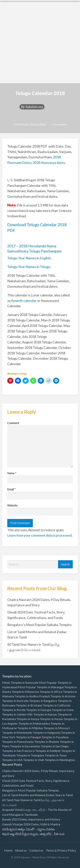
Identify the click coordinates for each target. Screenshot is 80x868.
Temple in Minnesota (25, 692)
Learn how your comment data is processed (39, 535)
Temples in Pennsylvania (18, 742)
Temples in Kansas (45, 714)
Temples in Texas (56, 755)
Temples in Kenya (28, 719)
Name (12, 473)
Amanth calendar (24, 301)
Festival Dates (38, 124)
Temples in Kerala (51, 719)
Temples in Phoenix (47, 742)
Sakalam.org (34, 107)
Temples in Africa (51, 692)
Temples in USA (12, 760)
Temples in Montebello (17, 732)
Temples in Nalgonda (47, 732)
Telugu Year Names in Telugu (29, 267)
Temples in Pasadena (55, 737)
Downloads (22, 124)
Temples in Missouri (57, 728)
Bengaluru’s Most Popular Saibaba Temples (39, 625)
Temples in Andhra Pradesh (32, 696)
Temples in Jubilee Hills (17, 714)
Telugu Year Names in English (29, 258)
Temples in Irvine (63, 710)
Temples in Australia (15, 701)
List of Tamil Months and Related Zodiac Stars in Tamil (37, 795)
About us (21, 850)
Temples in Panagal (28, 737)
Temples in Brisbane (29, 705)
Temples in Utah (34, 760)
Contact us (36, 850)
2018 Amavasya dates (49, 163)
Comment (13, 423)
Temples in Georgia (39, 710)
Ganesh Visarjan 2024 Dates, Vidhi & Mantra (31, 824)
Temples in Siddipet (48, 751)
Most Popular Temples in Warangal (41, 687)
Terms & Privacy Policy (61, 850)
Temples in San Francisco (18, 751)
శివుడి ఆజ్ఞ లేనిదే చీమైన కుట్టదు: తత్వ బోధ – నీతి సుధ (33, 834)
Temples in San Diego (55, 746)
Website (13, 505)
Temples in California (57, 705)
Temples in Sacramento (25, 746)
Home (8, 850)
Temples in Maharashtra (34, 723)
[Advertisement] (40, 42)
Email (11, 489)
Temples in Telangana (30, 755)
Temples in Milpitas (30, 728)
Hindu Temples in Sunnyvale (20, 682)
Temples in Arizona (63, 696)
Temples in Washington (60, 760)
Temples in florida (14, 710)
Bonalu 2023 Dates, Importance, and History (31, 819)
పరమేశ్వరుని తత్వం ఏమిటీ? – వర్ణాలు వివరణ (28, 829)
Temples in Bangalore (43, 701)
